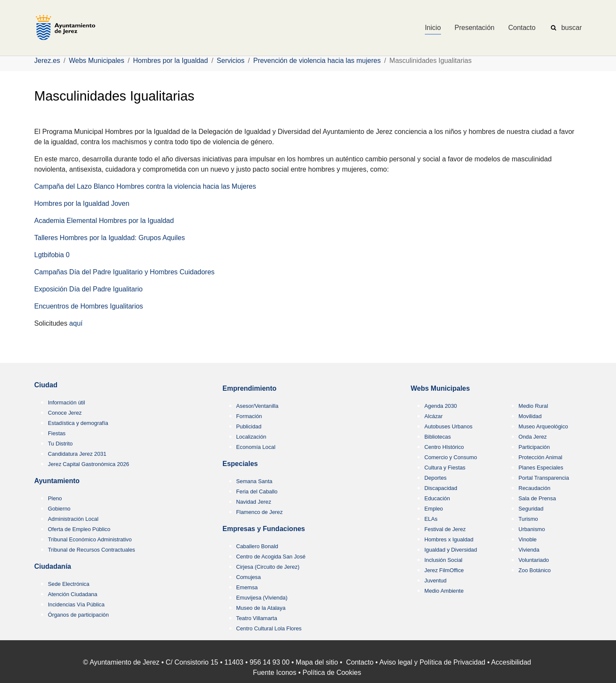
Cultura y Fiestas (445, 468)
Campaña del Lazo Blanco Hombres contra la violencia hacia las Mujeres (145, 186)
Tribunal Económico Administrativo (90, 539)
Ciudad (46, 385)
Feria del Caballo (257, 491)
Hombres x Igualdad (449, 539)
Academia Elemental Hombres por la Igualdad (104, 221)
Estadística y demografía (78, 423)
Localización (251, 437)
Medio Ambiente (444, 591)
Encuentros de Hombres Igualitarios (89, 306)
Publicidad (249, 426)
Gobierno (59, 509)
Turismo (528, 519)
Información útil (67, 402)
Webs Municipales (440, 388)
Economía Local (256, 447)
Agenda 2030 (441, 406)
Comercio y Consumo (451, 457)
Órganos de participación (78, 615)
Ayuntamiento (57, 481)
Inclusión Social (443, 560)
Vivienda (529, 550)
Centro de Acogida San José (271, 557)
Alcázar (434, 416)
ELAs (431, 519)
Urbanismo (532, 529)
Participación (534, 447)
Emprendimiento (249, 388)
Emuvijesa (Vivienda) (262, 598)
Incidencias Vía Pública (76, 604)
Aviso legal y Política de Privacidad (432, 662)
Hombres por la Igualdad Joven (82, 203)
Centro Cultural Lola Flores (269, 628)
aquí (76, 323)
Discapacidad (441, 488)
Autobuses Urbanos (448, 426)
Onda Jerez (533, 437)
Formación (249, 416)
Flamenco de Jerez (259, 512)
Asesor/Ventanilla (257, 406)
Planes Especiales (541, 468)
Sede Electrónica (69, 584)
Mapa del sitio (317, 662)
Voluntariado (534, 560)
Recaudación (535, 488)
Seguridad (531, 509)
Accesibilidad (511, 662)
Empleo (434, 509)
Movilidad (530, 416)
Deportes (435, 478)
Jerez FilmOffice (444, 570)
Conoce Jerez (65, 413)
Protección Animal (540, 457)
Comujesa (249, 577)
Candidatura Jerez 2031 (77, 454)
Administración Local (73, 519)
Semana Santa (254, 481)
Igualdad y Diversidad (451, 550)
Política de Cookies (332, 673)
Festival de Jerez (445, 529)
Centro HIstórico (444, 447)
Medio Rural (533, 406)
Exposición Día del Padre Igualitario (88, 289)
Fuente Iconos (274, 673)
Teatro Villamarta (257, 618)
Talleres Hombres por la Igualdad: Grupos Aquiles (110, 238)
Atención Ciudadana (73, 594)
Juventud (435, 581)
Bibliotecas (438, 437)
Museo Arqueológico (543, 426)
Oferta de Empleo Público (79, 529)
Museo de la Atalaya (261, 608)
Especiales (240, 464)
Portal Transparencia (544, 478)
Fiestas (57, 433)
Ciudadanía (53, 566)
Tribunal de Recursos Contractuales (92, 550)
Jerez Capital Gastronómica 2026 (89, 464)
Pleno (55, 498)
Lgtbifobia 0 (52, 255)
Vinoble (527, 539)
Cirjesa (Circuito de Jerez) (268, 567)
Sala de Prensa (537, 498)
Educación (437, 498)
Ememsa (247, 587)
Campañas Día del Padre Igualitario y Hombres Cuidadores (124, 272)
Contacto (360, 662)
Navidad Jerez (254, 502)
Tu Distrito (60, 444)
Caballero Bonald (257, 546)
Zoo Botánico (535, 570)
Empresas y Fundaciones (264, 529)
